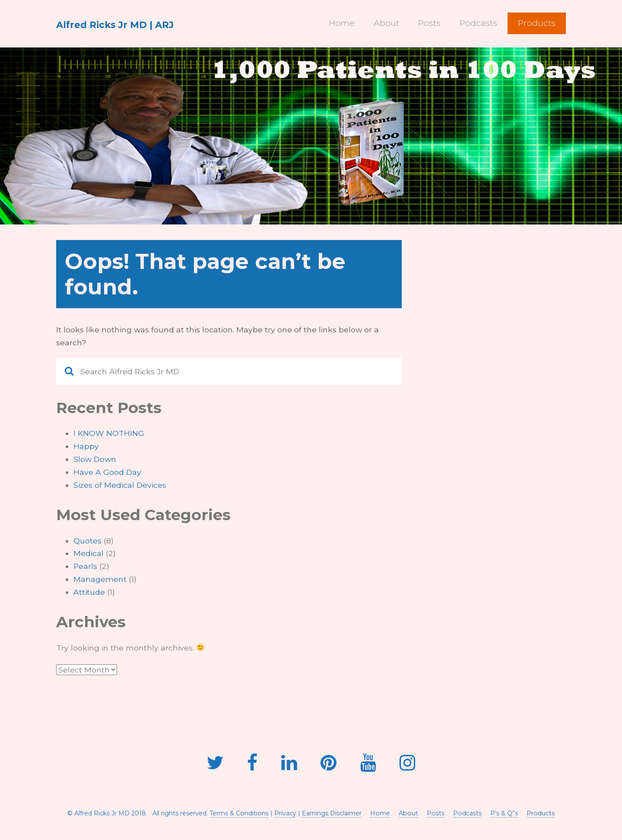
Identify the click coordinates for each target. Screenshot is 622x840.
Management (100, 579)
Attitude (89, 592)
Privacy (285, 813)
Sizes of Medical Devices (120, 485)
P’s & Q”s (504, 813)
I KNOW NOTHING (109, 433)
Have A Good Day (107, 472)
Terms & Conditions (239, 813)
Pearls (85, 566)
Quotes (87, 541)
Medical (89, 553)
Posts (429, 23)
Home (342, 23)
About (386, 23)
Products (537, 23)
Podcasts (478, 23)
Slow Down (95, 459)
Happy (86, 446)
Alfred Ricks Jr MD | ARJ (115, 25)
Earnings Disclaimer (332, 813)
